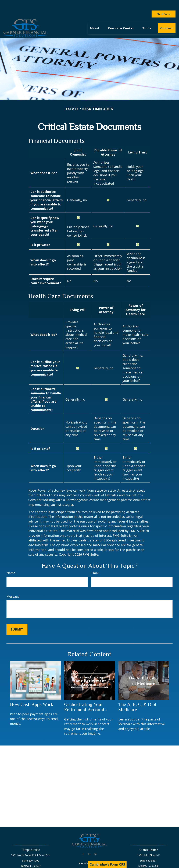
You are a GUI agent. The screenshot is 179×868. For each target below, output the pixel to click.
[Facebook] (83, 844)
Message (13, 586)
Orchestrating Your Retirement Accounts (85, 696)
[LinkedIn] (89, 844)
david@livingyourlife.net (90, 859)
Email (95, 562)
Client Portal (164, 4)
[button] (94, 17)
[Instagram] (95, 844)
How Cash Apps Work (32, 694)
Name (11, 562)
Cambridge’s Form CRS (107, 864)
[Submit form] (17, 619)
